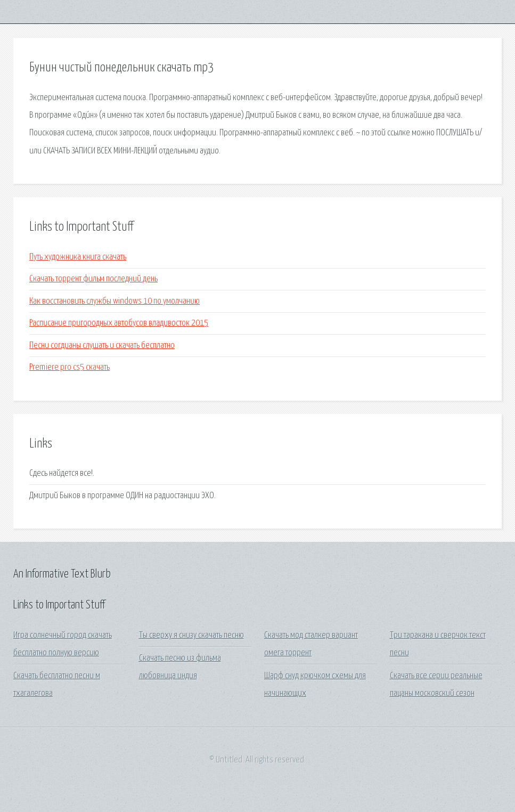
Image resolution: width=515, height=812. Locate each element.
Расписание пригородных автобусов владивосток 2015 (119, 323)
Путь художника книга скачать (78, 257)
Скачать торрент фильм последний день (93, 279)
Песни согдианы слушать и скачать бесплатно (102, 346)
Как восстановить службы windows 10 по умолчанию (115, 301)
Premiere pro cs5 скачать (70, 367)
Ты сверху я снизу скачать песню (191, 635)
